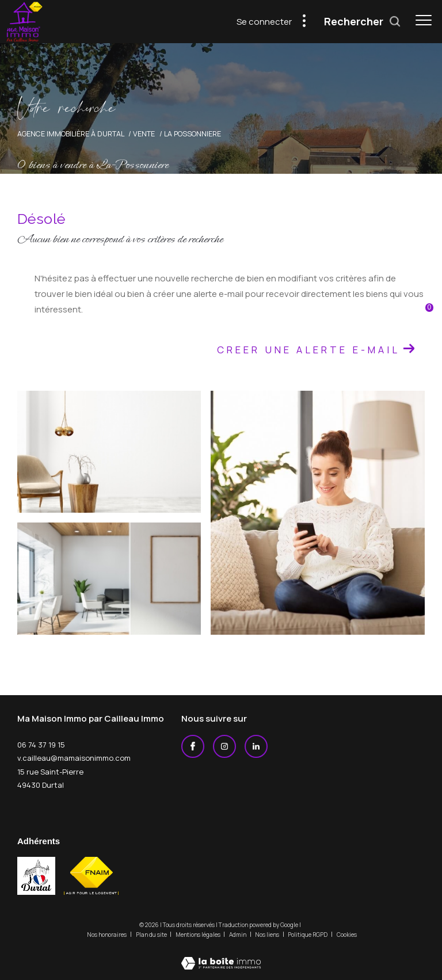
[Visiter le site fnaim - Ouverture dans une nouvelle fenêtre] (91, 876)
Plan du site (152, 935)
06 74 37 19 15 (41, 745)
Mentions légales (199, 935)
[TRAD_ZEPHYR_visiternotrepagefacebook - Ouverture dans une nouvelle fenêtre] (193, 746)
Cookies (347, 935)
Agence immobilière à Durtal (71, 134)
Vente (144, 134)
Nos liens (268, 935)
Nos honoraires (107, 935)
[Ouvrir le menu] (424, 20)
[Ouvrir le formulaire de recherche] (363, 22)
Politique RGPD (308, 935)
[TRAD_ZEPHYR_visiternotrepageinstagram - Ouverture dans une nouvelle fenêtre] (224, 746)
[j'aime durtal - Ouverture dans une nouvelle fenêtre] (36, 876)
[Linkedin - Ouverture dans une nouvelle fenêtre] (256, 746)
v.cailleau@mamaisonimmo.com (74, 758)
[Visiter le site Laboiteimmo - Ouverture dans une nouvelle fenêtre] (221, 956)
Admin (238, 935)
